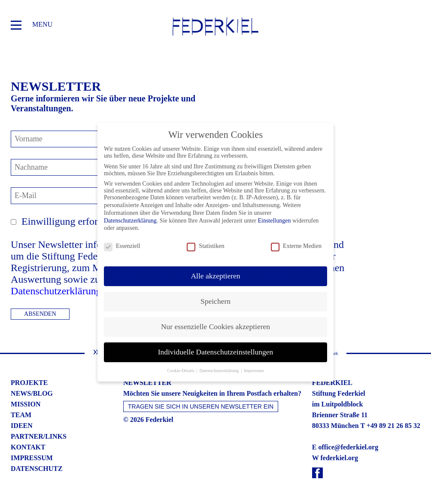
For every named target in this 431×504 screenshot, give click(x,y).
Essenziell (122, 240)
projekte (29, 383)
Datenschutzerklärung (56, 291)
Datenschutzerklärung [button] (220, 364)
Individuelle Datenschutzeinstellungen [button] (216, 345)
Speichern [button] (215, 295)
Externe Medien (296, 240)
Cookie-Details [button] (181, 364)
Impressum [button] (254, 364)
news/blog (32, 393)
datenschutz (37, 469)
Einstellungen (274, 214)
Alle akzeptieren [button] (215, 269)
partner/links (39, 436)
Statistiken (205, 240)
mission (26, 404)
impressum (32, 458)
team (21, 415)
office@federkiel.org (348, 447)
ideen (22, 426)
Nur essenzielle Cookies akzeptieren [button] (215, 320)
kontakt (28, 447)
